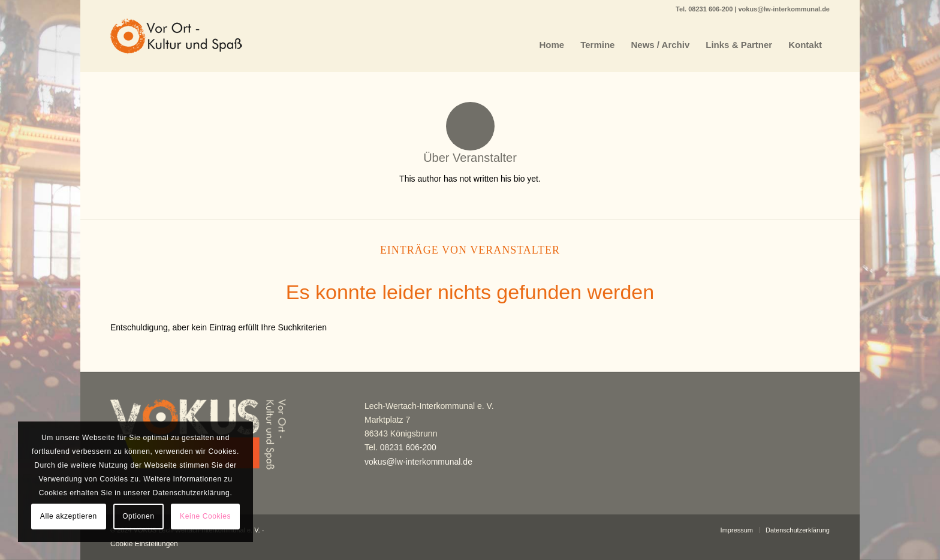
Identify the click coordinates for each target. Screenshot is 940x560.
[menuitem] (552, 45)
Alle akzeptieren (69, 516)
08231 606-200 (711, 9)
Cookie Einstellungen (144, 544)
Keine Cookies (205, 516)
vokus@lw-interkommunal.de (784, 9)
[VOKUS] (176, 45)
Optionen (138, 516)
